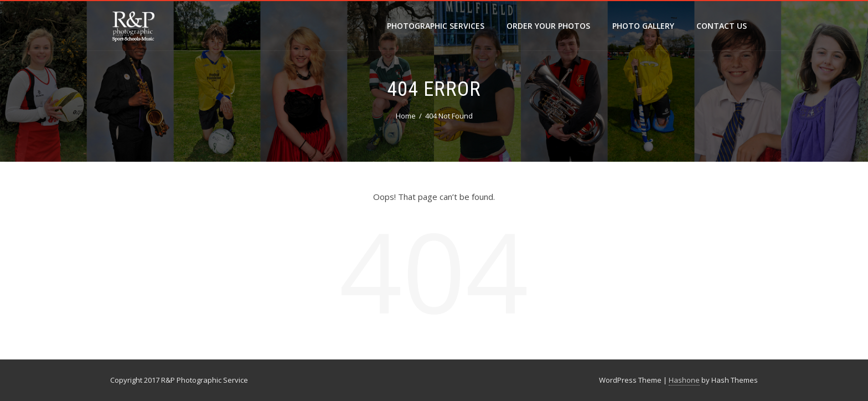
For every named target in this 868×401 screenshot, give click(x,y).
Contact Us (722, 26)
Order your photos (548, 26)
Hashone (684, 380)
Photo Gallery (643, 26)
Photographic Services (436, 26)
